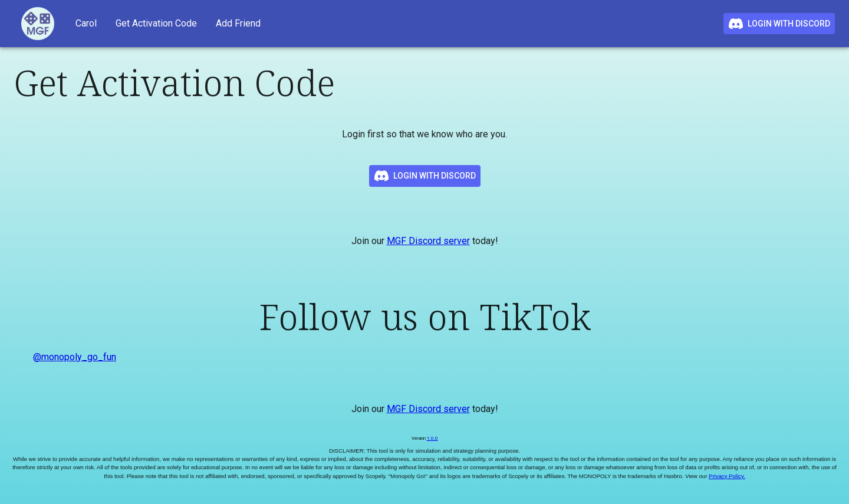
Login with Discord (779, 24)
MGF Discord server (428, 241)
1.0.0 (432, 438)
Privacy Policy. (727, 476)
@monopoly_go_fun (75, 357)
